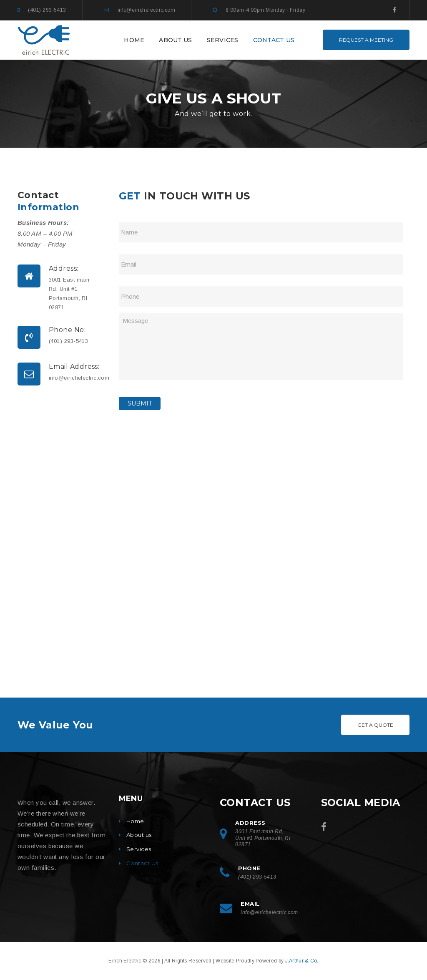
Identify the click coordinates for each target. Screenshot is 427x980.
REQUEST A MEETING (366, 40)
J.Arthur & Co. (302, 961)
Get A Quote (375, 725)
